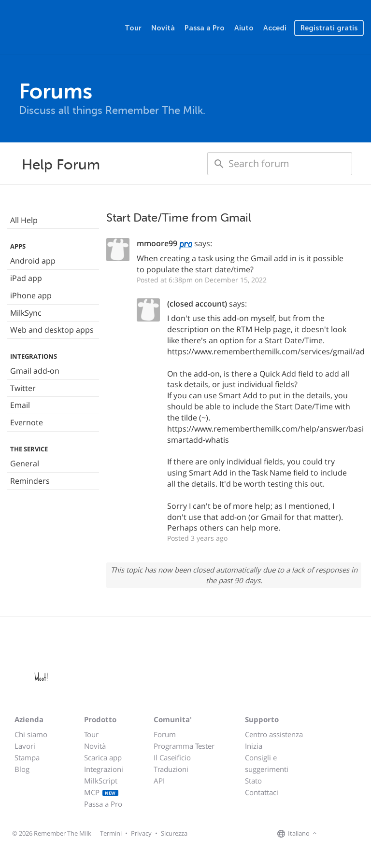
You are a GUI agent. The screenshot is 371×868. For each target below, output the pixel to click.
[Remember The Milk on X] (347, 834)
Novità (163, 28)
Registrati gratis (329, 28)
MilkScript (101, 781)
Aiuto (244, 28)
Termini (111, 833)
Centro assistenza (274, 734)
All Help (24, 220)
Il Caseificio (172, 757)
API (159, 781)
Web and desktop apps (52, 330)
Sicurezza (174, 833)
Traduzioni (171, 769)
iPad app (26, 278)
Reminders (30, 481)
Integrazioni (104, 769)
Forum (165, 734)
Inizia (254, 746)
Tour (133, 28)
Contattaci (262, 792)
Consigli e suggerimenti (267, 763)
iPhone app (31, 295)
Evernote (27, 422)
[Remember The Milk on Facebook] (333, 834)
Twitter (23, 388)
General (25, 463)
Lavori (25, 746)
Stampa (27, 757)
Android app (33, 261)
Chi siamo (31, 734)
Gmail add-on (35, 371)
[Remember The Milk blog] (359, 834)
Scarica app (103, 757)
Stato (253, 781)
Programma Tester (184, 746)
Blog (22, 769)
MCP (101, 792)
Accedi (275, 28)
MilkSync (26, 313)
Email (20, 405)
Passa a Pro (205, 28)
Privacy (141, 833)
